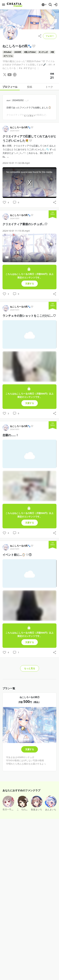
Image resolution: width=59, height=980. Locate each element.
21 (52, 78)
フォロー (50, 36)
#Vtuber (8, 52)
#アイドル (8, 56)
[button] (44, 5)
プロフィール (10, 87)
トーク (49, 87)
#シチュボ (43, 52)
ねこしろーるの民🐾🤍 (22, 127)
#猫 (52, 52)
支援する (30, 749)
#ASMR (18, 52)
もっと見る (30, 116)
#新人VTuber (30, 52)
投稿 (30, 87)
